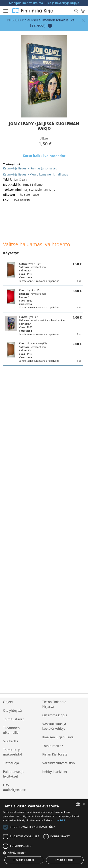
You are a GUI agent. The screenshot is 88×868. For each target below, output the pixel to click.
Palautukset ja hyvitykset (14, 774)
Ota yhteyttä (12, 710)
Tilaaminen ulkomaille (11, 730)
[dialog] (44, 834)
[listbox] (78, 804)
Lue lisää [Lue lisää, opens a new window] (60, 820)
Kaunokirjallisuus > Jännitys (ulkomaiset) (30, 168)
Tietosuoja (11, 763)
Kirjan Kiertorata (55, 754)
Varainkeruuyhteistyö (59, 763)
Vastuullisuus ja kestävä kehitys (54, 726)
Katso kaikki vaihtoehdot (44, 156)
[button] (44, 853)
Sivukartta (11, 741)
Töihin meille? (53, 746)
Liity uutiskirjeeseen (15, 787)
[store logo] (33, 11)
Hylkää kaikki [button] (65, 860)
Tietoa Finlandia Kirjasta (54, 704)
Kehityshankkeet (55, 772)
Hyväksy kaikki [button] (24, 860)
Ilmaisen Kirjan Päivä (58, 737)
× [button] (83, 804)
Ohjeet (8, 702)
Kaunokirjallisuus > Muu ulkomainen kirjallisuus (36, 174)
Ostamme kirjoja (55, 715)
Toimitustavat (13, 719)
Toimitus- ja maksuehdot (13, 752)
